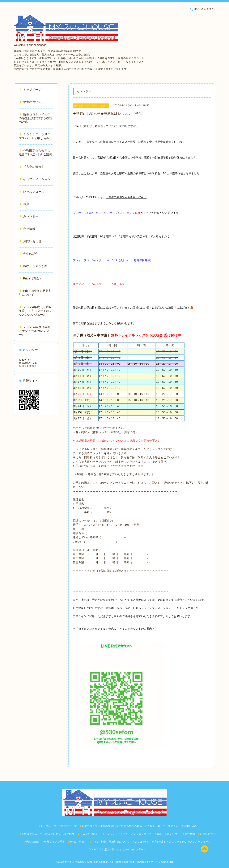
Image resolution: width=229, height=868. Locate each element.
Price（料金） (31, 278)
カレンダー (29, 216)
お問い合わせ (31, 241)
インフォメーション (35, 179)
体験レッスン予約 (34, 266)
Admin (165, 862)
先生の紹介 (29, 254)
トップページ (31, 90)
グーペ (155, 862)
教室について (31, 102)
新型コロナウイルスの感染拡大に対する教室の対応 (36, 118)
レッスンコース (32, 192)
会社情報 (27, 229)
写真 (24, 204)
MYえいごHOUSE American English (87, 862)
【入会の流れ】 (34, 167)
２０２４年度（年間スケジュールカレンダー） (35, 331)
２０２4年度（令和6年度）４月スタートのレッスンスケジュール (36, 311)
